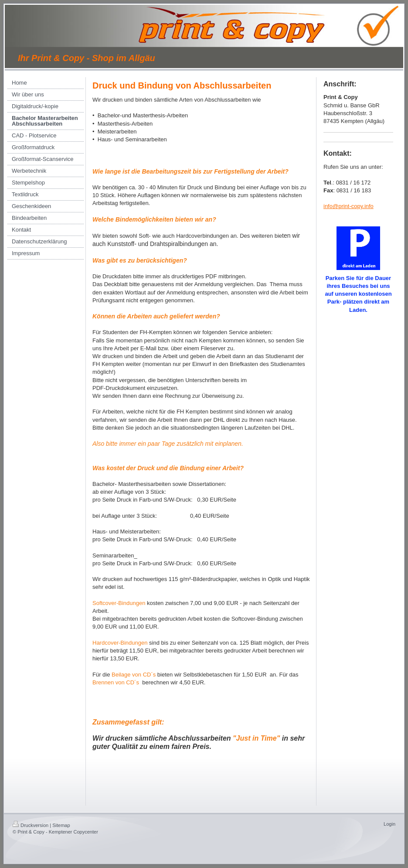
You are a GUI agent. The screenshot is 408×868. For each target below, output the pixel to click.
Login (389, 824)
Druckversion (31, 825)
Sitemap (61, 825)
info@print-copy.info (348, 206)
